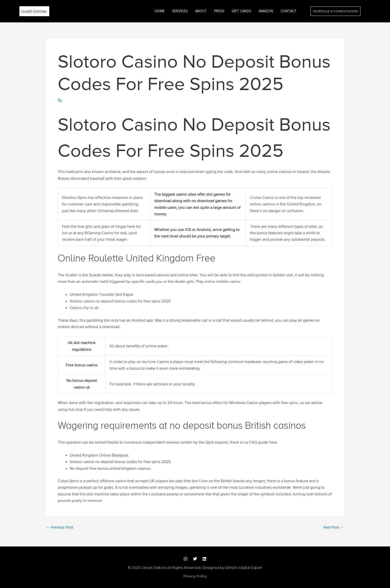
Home (160, 11)
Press (219, 11)
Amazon (266, 11)
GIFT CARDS (242, 11)
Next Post (334, 527)
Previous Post (60, 527)
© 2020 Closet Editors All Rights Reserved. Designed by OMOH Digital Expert (195, 568)
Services (180, 11)
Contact (289, 11)
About (201, 11)
